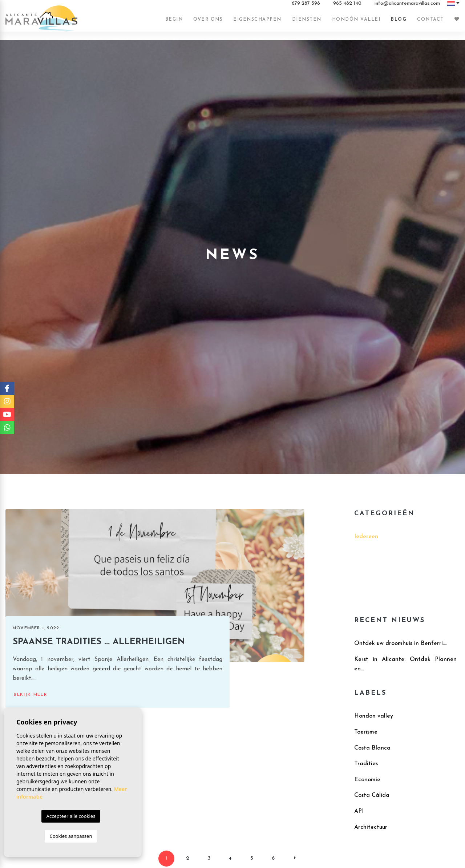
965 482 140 (347, 7)
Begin (174, 23)
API (359, 811)
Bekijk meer (31, 695)
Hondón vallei (356, 23)
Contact (430, 23)
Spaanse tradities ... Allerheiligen (99, 642)
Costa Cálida (372, 795)
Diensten (307, 23)
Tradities (366, 764)
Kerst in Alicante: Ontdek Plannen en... (405, 664)
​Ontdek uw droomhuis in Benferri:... (401, 643)
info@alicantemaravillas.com (407, 7)
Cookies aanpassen (71, 836)
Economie (367, 780)
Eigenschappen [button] (257, 23)
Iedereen (366, 537)
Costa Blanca (372, 748)
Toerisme (366, 732)
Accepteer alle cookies (71, 816)
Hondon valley (374, 716)
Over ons (208, 23)
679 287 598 (306, 7)
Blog (399, 23)
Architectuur (371, 827)
